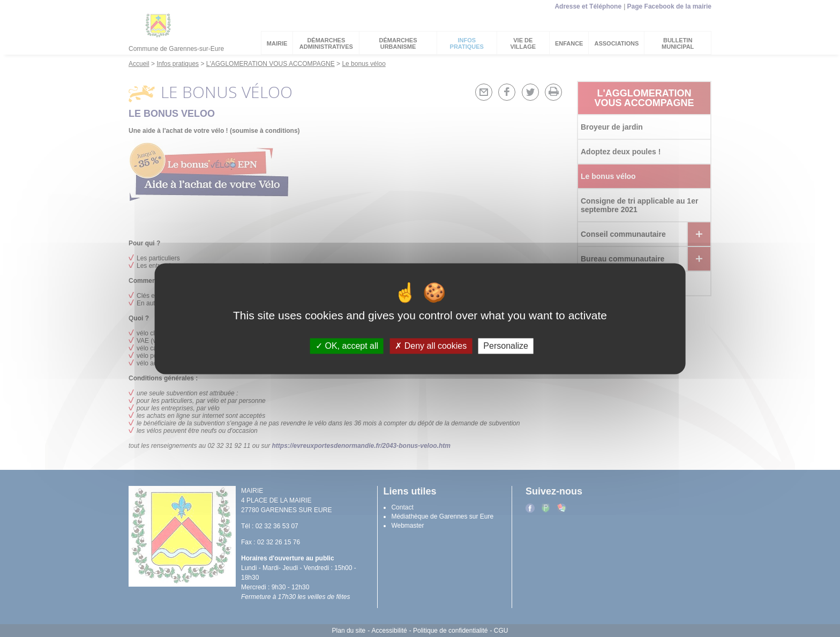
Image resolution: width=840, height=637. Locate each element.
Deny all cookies (431, 346)
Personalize (506, 346)
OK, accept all (347, 346)
